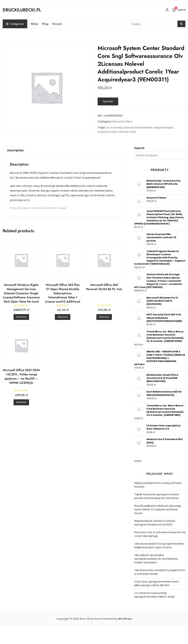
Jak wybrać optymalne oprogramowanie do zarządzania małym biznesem (156, 559)
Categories (15, 24)
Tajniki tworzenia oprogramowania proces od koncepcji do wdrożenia (157, 496)
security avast (127, 132)
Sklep (34, 24)
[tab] (15, 150)
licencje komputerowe (138, 128)
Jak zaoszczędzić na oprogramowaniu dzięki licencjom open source (159, 545)
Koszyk (57, 24)
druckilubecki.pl (22, 10)
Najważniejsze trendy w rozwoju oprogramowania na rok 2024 (155, 523)
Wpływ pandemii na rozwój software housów (158, 485)
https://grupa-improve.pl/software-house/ (38, 208)
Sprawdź (108, 101)
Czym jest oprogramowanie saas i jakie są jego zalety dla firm (157, 583)
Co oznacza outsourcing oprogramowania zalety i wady (154, 595)
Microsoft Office (122, 122)
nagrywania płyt (163, 128)
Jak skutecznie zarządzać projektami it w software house (160, 572)
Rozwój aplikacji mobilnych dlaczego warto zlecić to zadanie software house (158, 509)
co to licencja (115, 128)
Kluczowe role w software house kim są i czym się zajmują (160, 534)
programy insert (107, 132)
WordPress (125, 619)
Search (139, 148)
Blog (45, 24)
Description (15, 150)
